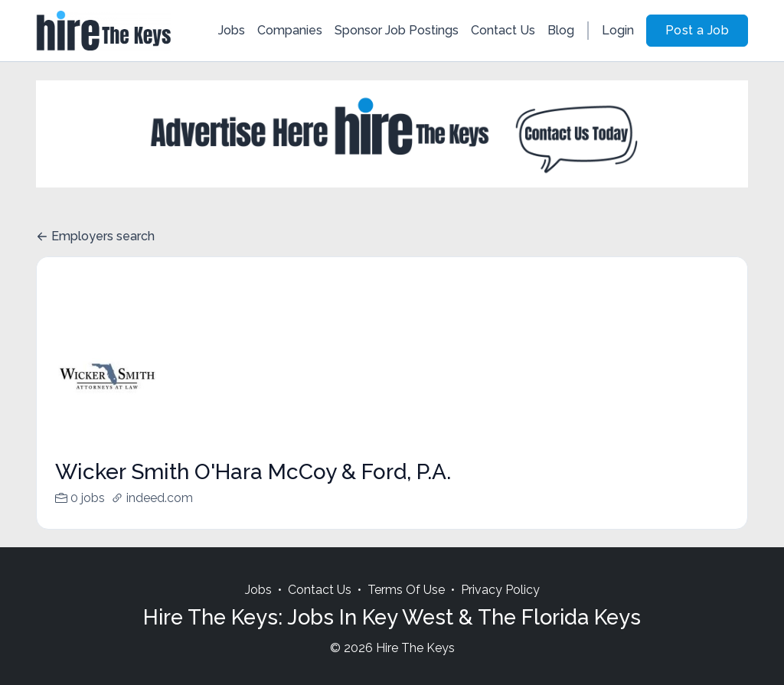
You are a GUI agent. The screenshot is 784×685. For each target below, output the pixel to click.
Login (618, 30)
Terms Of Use (406, 608)
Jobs (232, 30)
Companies (290, 30)
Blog (561, 30)
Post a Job (697, 30)
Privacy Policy (500, 608)
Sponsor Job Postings (397, 30)
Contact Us (503, 30)
